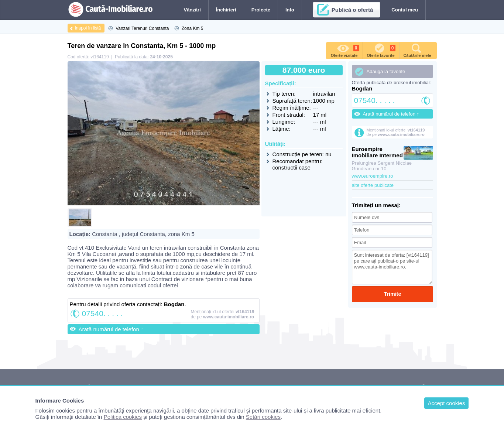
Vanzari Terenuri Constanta (142, 28)
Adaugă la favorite (386, 71)
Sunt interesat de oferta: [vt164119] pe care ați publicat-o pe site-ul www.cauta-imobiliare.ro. (392, 267)
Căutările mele (417, 50)
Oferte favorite (381, 50)
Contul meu (405, 10)
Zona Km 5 (193, 28)
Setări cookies (263, 417)
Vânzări (192, 10)
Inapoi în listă (88, 28)
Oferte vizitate (345, 50)
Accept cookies (447, 403)
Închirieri (226, 10)
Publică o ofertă (352, 10)
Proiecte (261, 10)
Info (290, 10)
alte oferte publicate (373, 185)
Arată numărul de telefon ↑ (111, 329)
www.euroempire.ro (373, 176)
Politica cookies (123, 417)
